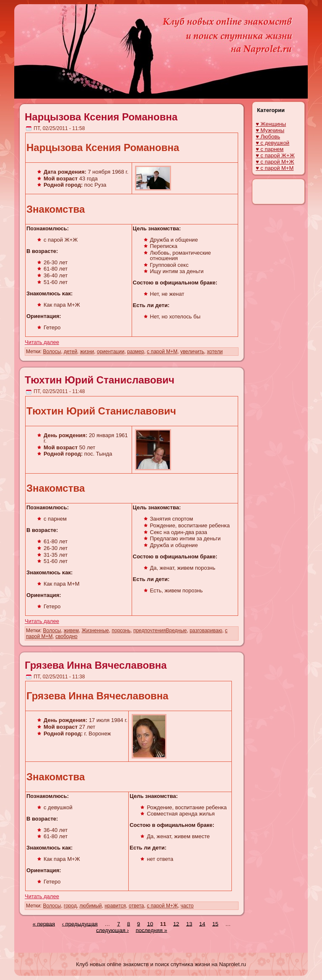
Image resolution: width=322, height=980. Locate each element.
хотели (215, 352)
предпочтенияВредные (160, 631)
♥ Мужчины (270, 130)
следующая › (112, 930)
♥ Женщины (271, 124)
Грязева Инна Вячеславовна (96, 665)
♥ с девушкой (273, 143)
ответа (136, 906)
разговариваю (206, 631)
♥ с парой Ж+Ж (275, 155)
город (70, 906)
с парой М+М (162, 352)
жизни (87, 352)
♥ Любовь (268, 137)
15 (215, 924)
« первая (44, 924)
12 (176, 924)
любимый (91, 906)
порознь (121, 631)
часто (187, 906)
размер (135, 352)
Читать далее (42, 342)
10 (150, 924)
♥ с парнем (270, 149)
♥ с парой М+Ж (275, 162)
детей (70, 352)
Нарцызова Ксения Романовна (101, 117)
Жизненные (95, 631)
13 (189, 924)
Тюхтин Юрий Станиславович (100, 380)
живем (71, 631)
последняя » (152, 930)
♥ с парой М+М (275, 168)
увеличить (192, 352)
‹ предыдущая (80, 924)
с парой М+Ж (162, 906)
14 (202, 924)
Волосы (52, 352)
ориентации (111, 352)
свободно (66, 636)
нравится (115, 906)
